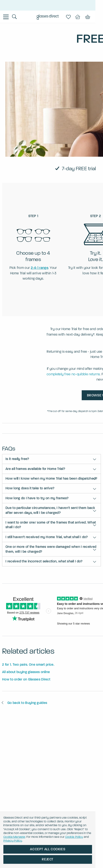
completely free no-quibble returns (73, 374)
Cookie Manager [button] (58, 837)
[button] (51, 459)
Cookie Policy (23, 841)
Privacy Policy (48, 841)
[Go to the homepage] (52, 18)
